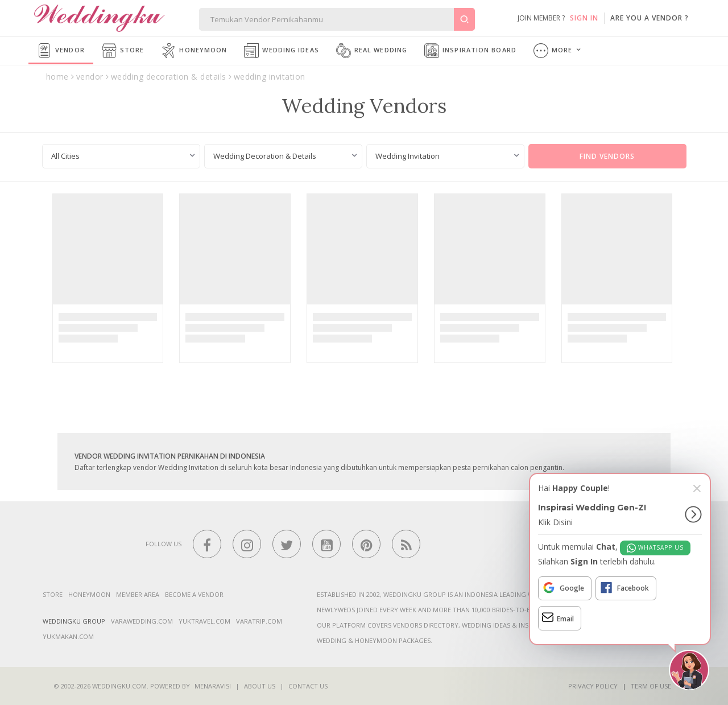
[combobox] (121, 156)
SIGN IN (584, 18)
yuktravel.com (204, 621)
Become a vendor (194, 594)
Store (123, 51)
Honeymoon (194, 51)
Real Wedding (372, 51)
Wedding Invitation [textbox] (408, 156)
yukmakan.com (68, 636)
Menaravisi (213, 686)
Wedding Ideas (281, 51)
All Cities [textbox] (65, 156)
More (553, 51)
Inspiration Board (470, 51)
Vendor (61, 51)
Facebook (624, 588)
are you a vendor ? (650, 18)
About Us (260, 686)
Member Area (138, 594)
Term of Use (651, 686)
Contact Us (308, 686)
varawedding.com (142, 621)
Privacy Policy (593, 686)
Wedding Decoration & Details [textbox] (265, 156)
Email (558, 617)
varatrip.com (259, 621)
